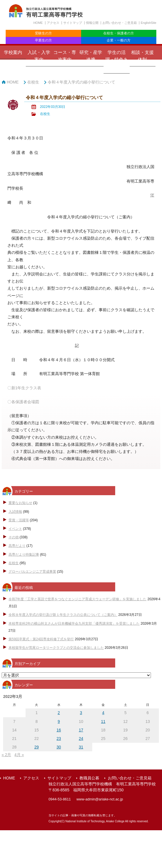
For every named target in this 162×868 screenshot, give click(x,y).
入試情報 (15, 512)
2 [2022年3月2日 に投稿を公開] (59, 713)
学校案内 (13, 52)
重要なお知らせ (20, 503)
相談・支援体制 (142, 56)
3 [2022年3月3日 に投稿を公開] (81, 713)
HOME (38, 23)
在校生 (33, 82)
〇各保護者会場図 (23, 402)
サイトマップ (73, 23)
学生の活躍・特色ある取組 (117, 59)
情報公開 (92, 23)
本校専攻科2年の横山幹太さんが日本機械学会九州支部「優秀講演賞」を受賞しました (74, 624)
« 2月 (6, 755)
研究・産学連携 (91, 56)
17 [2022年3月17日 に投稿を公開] (81, 730)
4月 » (19, 755)
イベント (15, 529)
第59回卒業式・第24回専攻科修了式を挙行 (41, 639)
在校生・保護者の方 (119, 33)
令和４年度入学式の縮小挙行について (81, 82)
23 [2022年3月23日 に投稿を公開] (59, 739)
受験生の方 (43, 33)
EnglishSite (149, 23)
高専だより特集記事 (24, 555)
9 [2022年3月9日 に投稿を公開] (59, 721)
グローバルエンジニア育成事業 (32, 572)
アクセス (53, 23)
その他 (14, 537)
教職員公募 (89, 778)
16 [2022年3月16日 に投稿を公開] (59, 730)
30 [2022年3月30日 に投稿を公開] (59, 747)
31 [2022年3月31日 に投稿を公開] (81, 747)
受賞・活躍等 (19, 520)
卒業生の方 (43, 40)
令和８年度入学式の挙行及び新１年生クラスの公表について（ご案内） (63, 615)
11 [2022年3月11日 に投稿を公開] (103, 721)
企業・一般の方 (119, 40)
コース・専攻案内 (65, 56)
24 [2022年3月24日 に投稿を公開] (81, 739)
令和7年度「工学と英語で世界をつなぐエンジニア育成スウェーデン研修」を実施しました (78, 599)
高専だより (17, 546)
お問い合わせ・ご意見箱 (120, 23)
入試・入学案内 (39, 56)
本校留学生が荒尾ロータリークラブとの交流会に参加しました (56, 648)
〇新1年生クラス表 (24, 388)
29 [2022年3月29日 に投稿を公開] (37, 747)
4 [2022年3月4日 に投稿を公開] (103, 713)
